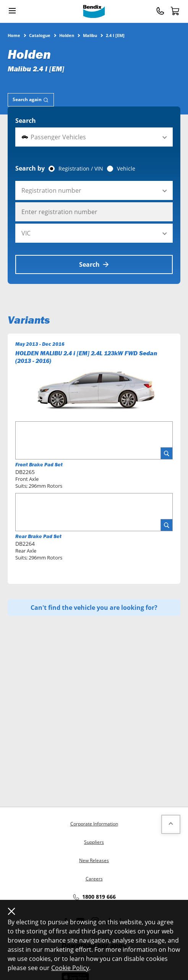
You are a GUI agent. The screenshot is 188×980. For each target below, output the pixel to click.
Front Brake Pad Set (39, 465)
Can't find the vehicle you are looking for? (94, 608)
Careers (94, 879)
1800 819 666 (94, 897)
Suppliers (94, 842)
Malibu (90, 35)
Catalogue (40, 35)
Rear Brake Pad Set (38, 536)
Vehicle (126, 169)
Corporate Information (94, 824)
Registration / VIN (81, 169)
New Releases (94, 860)
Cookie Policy (70, 968)
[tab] (31, 100)
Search (26, 121)
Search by (30, 168)
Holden (67, 35)
